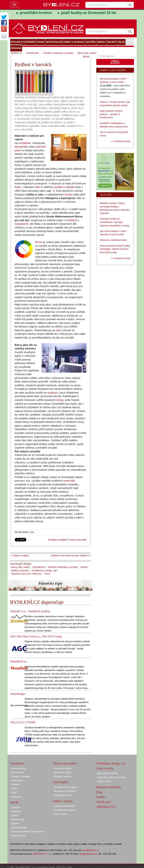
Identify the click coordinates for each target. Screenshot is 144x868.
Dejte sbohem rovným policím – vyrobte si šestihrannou (111, 114)
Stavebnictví (39, 567)
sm (32, 532)
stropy (60, 400)
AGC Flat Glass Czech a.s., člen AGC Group (36, 636)
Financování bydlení (65, 763)
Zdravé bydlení (19, 836)
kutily (18, 187)
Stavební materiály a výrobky (63, 567)
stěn (38, 187)
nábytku (70, 187)
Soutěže (101, 797)
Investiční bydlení (63, 768)
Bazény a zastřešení (65, 806)
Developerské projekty (66, 787)
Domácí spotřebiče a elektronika (28, 831)
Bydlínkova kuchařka (109, 787)
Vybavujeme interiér (107, 773)
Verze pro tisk (78, 540)
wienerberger (18, 694)
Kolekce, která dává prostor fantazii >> (71, 555)
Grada (68, 194)
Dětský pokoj (18, 819)
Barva (39, 242)
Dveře (14, 788)
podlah (58, 187)
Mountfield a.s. (19, 661)
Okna (14, 793)
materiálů (69, 481)
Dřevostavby (17, 772)
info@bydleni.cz (91, 850)
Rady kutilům (61, 814)
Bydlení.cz (16, 53)
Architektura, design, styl (44, 570)
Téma (47, 574)
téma (86, 56)
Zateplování (17, 780)
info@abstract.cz (88, 854)
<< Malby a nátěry (20, 555)
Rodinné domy (18, 768)
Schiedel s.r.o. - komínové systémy (30, 611)
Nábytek (15, 823)
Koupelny (16, 811)
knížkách (71, 220)
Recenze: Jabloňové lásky (113, 240)
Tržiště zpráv (104, 802)
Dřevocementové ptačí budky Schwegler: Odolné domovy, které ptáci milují (115, 249)
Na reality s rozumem (65, 791)
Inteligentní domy (63, 795)
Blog (99, 792)
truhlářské (25, 143)
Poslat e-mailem (58, 540)
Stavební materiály (21, 776)
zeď (58, 330)
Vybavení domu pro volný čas (26, 574)
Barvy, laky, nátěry (21, 567)
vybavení (53, 393)
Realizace (16, 797)
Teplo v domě (104, 781)
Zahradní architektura (65, 810)
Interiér (84, 567)
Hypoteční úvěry (62, 772)
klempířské (21, 147)
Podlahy (15, 784)
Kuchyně (16, 807)
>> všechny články (121, 141)
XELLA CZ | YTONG (23, 722)
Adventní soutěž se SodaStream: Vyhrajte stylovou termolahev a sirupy (115, 222)
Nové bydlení (61, 782)
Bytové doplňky (19, 828)
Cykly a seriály (105, 768)
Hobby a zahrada (20, 570)
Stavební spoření (63, 776)
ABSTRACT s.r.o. (42, 854)
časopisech (22, 224)
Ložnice (15, 815)
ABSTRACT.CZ (106, 807)
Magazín (106, 195)
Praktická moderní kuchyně (111, 777)
